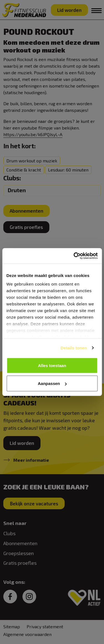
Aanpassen (52, 383)
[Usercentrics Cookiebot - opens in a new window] (74, 256)
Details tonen (74, 348)
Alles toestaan (52, 365)
